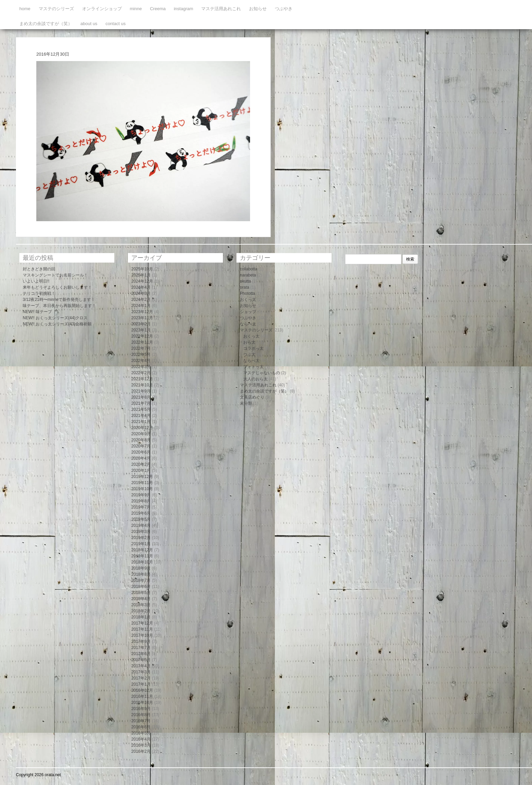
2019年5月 (141, 519)
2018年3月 (141, 605)
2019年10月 (142, 489)
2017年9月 (141, 642)
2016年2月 (141, 751)
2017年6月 (141, 654)
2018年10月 (142, 562)
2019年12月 (142, 477)
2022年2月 (141, 373)
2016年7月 (141, 721)
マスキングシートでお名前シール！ (55, 275)
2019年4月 (141, 525)
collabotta (249, 269)
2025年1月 (141, 275)
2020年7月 (141, 446)
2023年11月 (142, 318)
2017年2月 (141, 678)
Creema (158, 9)
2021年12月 (142, 379)
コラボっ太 (253, 348)
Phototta (248, 293)
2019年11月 (142, 483)
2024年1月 (141, 306)
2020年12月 (142, 428)
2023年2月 (141, 324)
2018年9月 (141, 568)
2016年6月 (141, 727)
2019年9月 (141, 495)
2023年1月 (141, 330)
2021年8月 (141, 397)
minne (136, 9)
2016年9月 (141, 709)
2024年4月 (141, 287)
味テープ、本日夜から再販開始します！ (59, 306)
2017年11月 (142, 629)
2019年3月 (141, 532)
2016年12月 (142, 690)
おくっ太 (248, 300)
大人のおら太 (255, 379)
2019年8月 (141, 501)
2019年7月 (141, 507)
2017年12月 (142, 623)
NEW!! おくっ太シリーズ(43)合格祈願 (57, 324)
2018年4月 (141, 599)
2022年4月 (141, 361)
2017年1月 (141, 684)
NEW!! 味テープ (37, 312)
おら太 (249, 342)
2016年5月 (141, 733)
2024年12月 (142, 281)
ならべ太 (248, 324)
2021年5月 (141, 409)
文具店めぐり (252, 397)
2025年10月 (142, 269)
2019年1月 (141, 544)
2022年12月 (142, 336)
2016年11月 (142, 696)
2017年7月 (141, 648)
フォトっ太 (253, 367)
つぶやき (284, 9)
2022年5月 (141, 355)
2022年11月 (142, 342)
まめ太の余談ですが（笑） (46, 24)
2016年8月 (141, 715)
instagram (183, 9)
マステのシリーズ (56, 9)
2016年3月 (141, 745)
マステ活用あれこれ (221, 9)
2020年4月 (141, 458)
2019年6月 (141, 513)
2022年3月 (141, 367)
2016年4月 (141, 739)
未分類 (246, 403)
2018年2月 (141, 611)
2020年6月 (141, 452)
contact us (116, 24)
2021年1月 (141, 422)
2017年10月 (142, 635)
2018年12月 (142, 550)
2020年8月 (141, 440)
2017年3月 (141, 672)
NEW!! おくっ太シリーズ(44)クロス (55, 318)
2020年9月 (141, 434)
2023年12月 (142, 312)
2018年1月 (141, 617)
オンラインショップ (102, 9)
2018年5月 (141, 593)
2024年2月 (141, 300)
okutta (245, 281)
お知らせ (258, 9)
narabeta (248, 275)
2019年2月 (141, 538)
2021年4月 (141, 416)
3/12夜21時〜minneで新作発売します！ (59, 300)
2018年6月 (141, 587)
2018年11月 (142, 556)
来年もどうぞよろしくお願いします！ (57, 287)
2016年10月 (142, 703)
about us (89, 24)
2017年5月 (141, 660)
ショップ (248, 312)
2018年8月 (141, 574)
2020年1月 (141, 471)
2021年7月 (141, 403)
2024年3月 (141, 293)
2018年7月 (141, 580)
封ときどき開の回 (39, 269)
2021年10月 (142, 385)
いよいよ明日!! (36, 281)
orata (244, 287)
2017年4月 (141, 666)
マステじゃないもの (262, 373)
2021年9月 (141, 391)
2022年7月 (141, 348)
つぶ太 (249, 355)
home (25, 9)
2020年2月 (141, 464)
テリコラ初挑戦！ (39, 293)
